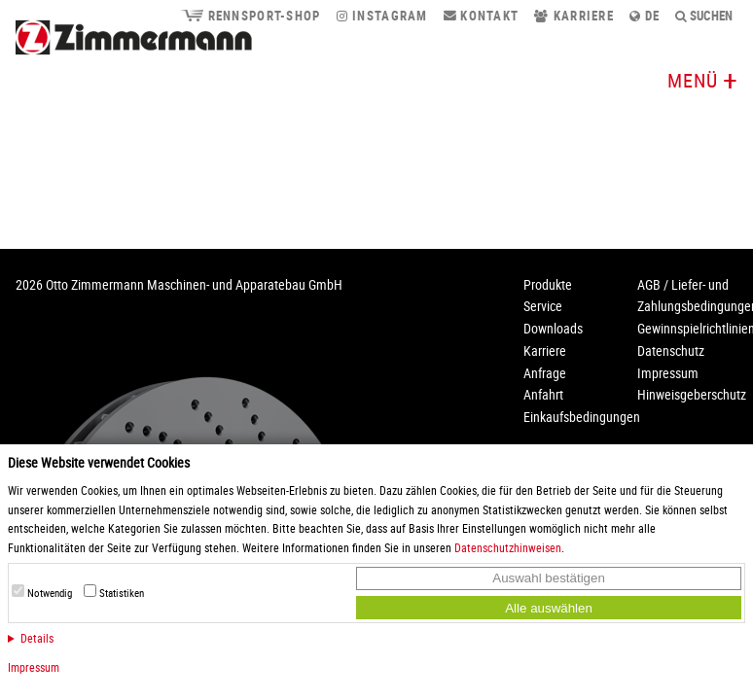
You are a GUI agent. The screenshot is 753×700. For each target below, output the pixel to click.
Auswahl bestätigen (549, 578)
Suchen (704, 16)
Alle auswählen (549, 608)
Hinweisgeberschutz (692, 394)
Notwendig (50, 593)
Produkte (548, 284)
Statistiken (122, 593)
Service (543, 306)
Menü (693, 80)
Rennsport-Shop (250, 16)
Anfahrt (543, 394)
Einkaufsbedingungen (582, 417)
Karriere (574, 16)
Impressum (34, 667)
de (645, 16)
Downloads (553, 328)
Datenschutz (671, 350)
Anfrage (545, 373)
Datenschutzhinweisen (508, 547)
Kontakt (482, 16)
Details (37, 638)
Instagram (382, 16)
